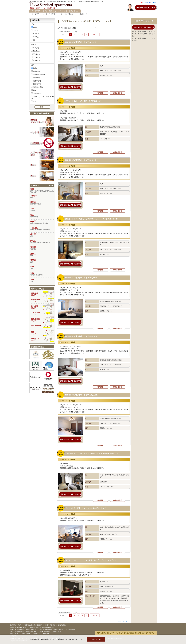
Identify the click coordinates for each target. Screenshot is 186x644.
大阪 (42, 274)
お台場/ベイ (37, 93)
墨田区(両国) (57, 631)
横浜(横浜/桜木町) (48, 627)
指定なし (36, 27)
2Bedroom (37, 54)
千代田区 (42, 229)
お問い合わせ (74, 11)
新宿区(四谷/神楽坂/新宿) (19, 627)
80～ (35, 40)
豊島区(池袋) (15, 634)
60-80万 (36, 37)
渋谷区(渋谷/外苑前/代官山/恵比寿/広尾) (23, 631)
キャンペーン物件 (61, 11)
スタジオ (36, 48)
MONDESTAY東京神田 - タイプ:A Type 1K (81, 395)
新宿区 (42, 203)
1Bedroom (37, 51)
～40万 (36, 31)
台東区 (42, 267)
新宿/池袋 (36, 71)
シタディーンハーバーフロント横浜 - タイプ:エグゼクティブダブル (91, 560)
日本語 (146, 2)
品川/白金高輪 (38, 87)
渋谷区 (42, 242)
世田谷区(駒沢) (50, 625)
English (154, 2)
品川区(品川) (71, 629)
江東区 (42, 248)
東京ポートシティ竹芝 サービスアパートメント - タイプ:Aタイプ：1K (92, 219)
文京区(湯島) (62, 625)
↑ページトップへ (123, 621)
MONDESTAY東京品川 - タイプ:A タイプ (81, 42)
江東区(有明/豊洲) (45, 631)
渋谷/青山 (36, 78)
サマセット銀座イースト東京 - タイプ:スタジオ (83, 101)
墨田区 (42, 254)
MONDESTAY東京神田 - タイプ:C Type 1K (81, 336)
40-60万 (36, 34)
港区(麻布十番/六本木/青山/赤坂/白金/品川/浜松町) (26, 625)
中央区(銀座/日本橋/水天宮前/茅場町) (22, 629)
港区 (42, 191)
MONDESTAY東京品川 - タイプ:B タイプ (81, 160)
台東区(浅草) (26, 634)
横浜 (35, 90)
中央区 (42, 222)
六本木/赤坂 (37, 81)
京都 (35, 102)
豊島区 (42, 261)
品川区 (42, 235)
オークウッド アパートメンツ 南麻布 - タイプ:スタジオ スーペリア (92, 453)
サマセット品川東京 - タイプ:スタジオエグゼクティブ (86, 508)
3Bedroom (37, 57)
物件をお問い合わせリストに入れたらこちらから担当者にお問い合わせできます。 (126, 633)
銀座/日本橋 (37, 84)
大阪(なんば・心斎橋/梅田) (41, 634)
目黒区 (42, 209)
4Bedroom (37, 60)
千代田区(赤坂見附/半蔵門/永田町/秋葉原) (50, 629)
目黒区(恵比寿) (34, 627)
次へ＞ (95, 35)
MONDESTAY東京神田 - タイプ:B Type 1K (81, 278)
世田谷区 (42, 196)
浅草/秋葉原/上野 (39, 75)
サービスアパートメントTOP (42, 11)
